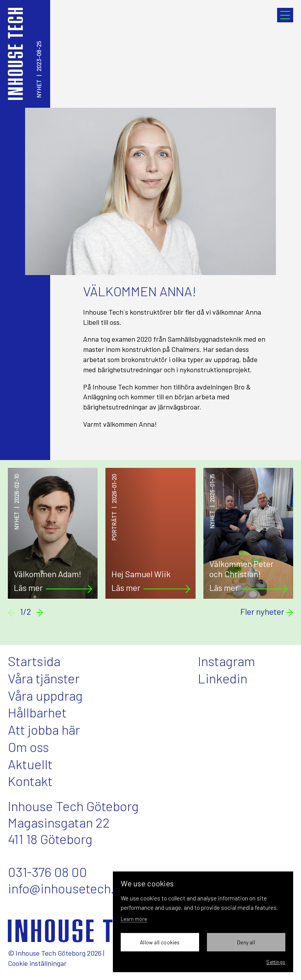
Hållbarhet (37, 712)
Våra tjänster (44, 678)
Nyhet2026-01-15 (212, 501)
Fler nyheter (267, 612)
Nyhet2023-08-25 (39, 69)
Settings (276, 962)
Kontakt (30, 781)
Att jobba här (44, 729)
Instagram (227, 661)
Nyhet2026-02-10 (17, 502)
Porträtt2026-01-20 (114, 507)
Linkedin (223, 678)
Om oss (28, 747)
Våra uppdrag (45, 695)
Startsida (34, 661)
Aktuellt (30, 764)
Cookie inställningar (37, 963)
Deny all (246, 942)
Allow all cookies (160, 942)
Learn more (134, 919)
